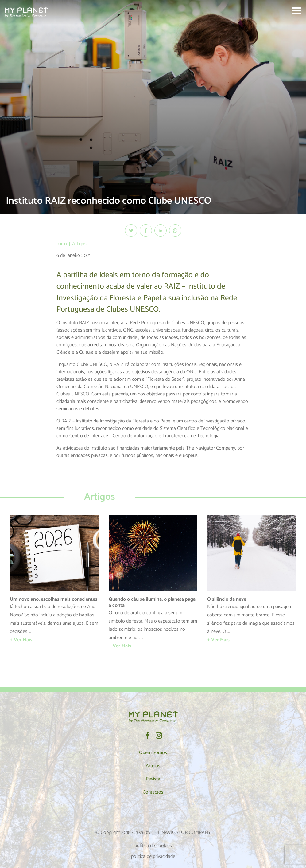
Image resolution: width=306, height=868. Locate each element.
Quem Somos (153, 753)
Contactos (153, 792)
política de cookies (153, 846)
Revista (153, 779)
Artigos (79, 244)
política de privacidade (153, 856)
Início (62, 244)
